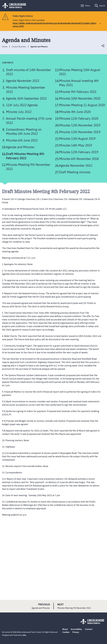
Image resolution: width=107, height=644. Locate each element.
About (65, 629)
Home (5, 47)
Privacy (76, 632)
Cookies (66, 632)
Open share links (103, 46)
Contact (89, 629)
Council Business (19, 47)
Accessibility (76, 629)
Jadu (24, 635)
